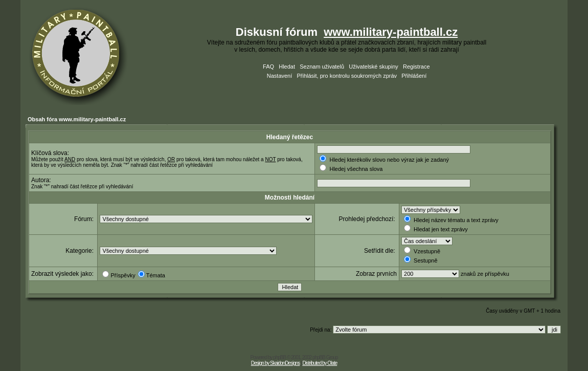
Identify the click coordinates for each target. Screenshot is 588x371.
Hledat (287, 67)
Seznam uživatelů (322, 67)
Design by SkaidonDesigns (276, 363)
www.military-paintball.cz (391, 32)
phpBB (279, 357)
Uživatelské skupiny (374, 67)
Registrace (416, 67)
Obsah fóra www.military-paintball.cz (77, 119)
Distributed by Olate (320, 363)
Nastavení (280, 76)
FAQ (268, 67)
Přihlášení (414, 76)
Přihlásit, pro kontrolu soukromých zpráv (347, 76)
